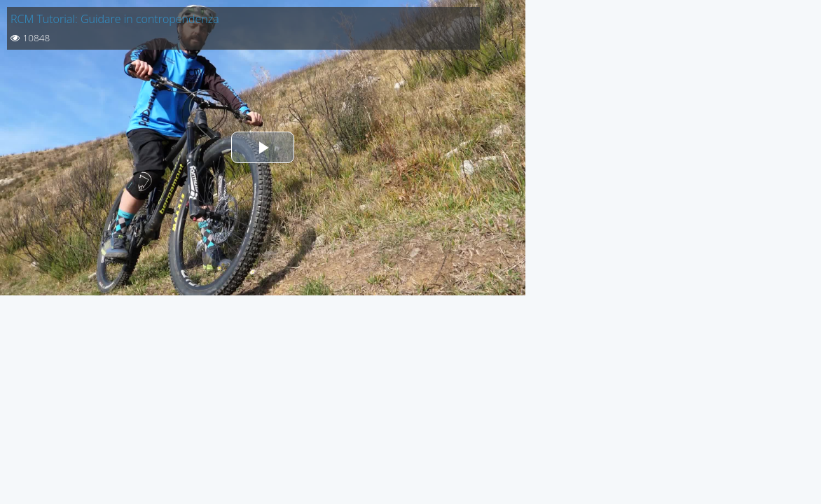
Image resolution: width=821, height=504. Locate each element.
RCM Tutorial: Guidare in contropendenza (115, 19)
